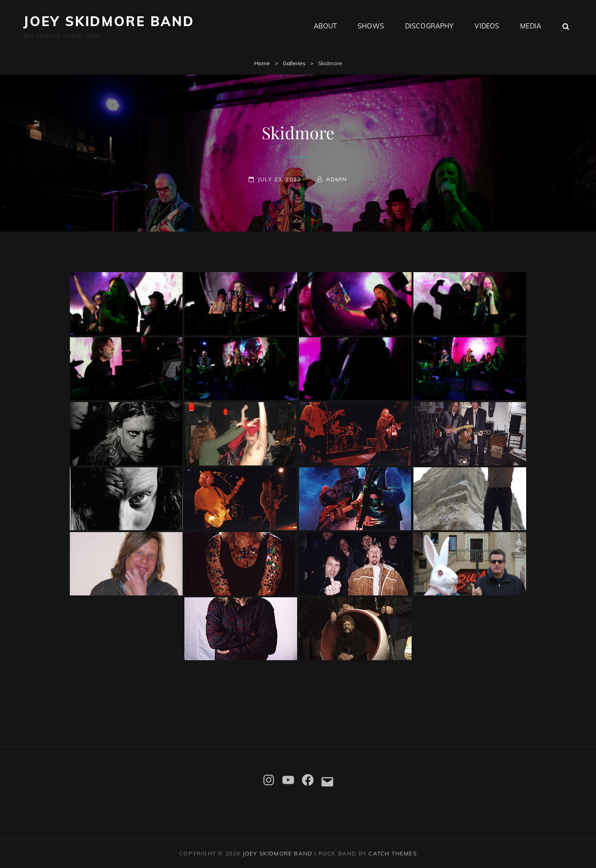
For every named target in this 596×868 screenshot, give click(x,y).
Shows (371, 26)
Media (531, 26)
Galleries (294, 63)
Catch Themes (392, 853)
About (325, 26)
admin (337, 179)
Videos (487, 26)
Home (262, 63)
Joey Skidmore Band (109, 21)
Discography (430, 26)
